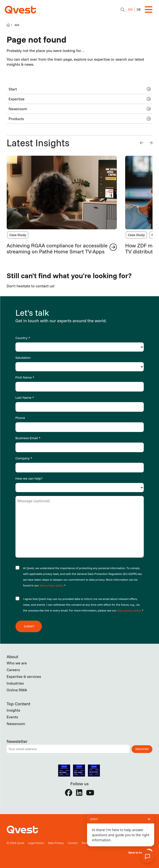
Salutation (23, 358)
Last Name (25, 398)
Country (23, 338)
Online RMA (17, 690)
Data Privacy (56, 843)
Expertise (80, 99)
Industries (15, 683)
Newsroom (80, 109)
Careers (13, 670)
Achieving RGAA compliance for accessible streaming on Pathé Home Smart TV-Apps (57, 248)
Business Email (28, 438)
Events (12, 717)
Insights (14, 710)
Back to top (136, 852)
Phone (20, 418)
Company (24, 458)
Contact (73, 843)
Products (80, 119)
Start (80, 89)
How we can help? (29, 478)
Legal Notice (36, 843)
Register (142, 749)
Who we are (17, 663)
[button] (142, 143)
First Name (25, 377)
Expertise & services (24, 676)
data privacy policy (52, 585)
